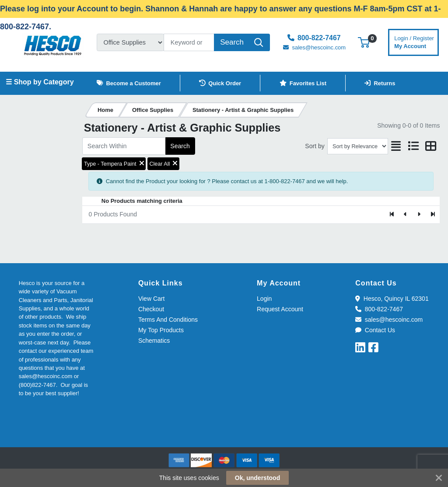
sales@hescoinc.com (389, 320)
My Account (414, 41)
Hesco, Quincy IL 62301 (392, 299)
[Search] (189, 42)
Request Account (280, 309)
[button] (364, 42)
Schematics (154, 341)
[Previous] (406, 215)
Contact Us (375, 330)
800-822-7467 (379, 309)
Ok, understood (257, 478)
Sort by (315, 146)
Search (180, 146)
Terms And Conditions (168, 320)
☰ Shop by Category (40, 82)
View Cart (151, 299)
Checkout (151, 309)
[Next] (419, 215)
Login (264, 299)
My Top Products (161, 330)
